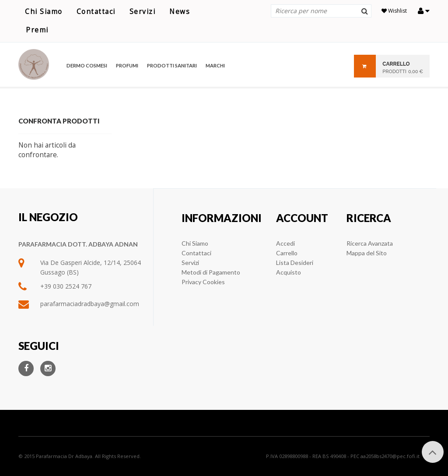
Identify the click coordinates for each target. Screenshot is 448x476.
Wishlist (394, 11)
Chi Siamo (44, 12)
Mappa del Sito (367, 253)
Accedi (285, 243)
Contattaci (96, 12)
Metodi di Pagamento (211, 272)
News (180, 12)
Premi (37, 30)
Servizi (143, 12)
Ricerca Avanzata (370, 243)
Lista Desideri (295, 263)
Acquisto (289, 272)
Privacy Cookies (203, 282)
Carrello (287, 253)
